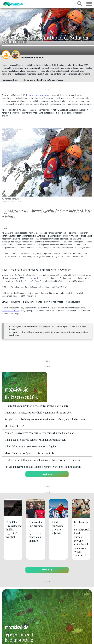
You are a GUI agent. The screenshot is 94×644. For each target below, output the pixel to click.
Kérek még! (47, 474)
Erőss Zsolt (33, 278)
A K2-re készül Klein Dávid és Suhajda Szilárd (43, 80)
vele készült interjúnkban (37, 95)
